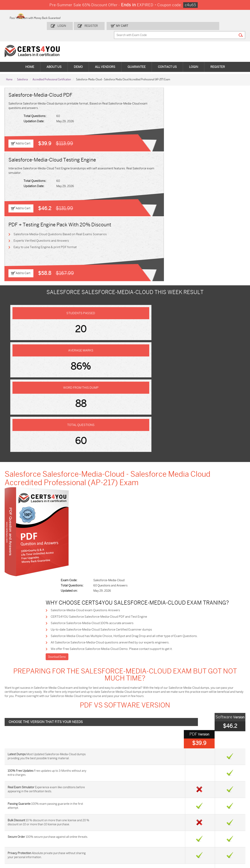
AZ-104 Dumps (21, 822)
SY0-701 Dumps (138, 822)
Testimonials (16, 756)
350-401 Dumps (216, 816)
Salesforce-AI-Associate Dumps (182, 824)
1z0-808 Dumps (99, 809)
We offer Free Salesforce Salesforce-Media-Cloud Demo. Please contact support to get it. (151, 326)
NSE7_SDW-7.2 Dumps (221, 822)
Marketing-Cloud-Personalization (182, 597)
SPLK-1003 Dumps (179, 816)
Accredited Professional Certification (52, 61)
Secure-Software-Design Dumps (183, 841)
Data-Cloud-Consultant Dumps (221, 831)
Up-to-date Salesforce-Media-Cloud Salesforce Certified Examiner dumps (141, 304)
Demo (78, 50)
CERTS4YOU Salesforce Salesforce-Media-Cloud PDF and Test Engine (138, 290)
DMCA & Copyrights (21, 770)
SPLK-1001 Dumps (140, 816)
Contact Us (167, 50)
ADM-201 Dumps (22, 809)
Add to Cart (25, 126)
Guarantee (137, 50)
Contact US (15, 750)
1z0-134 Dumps (138, 809)
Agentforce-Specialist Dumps (142, 841)
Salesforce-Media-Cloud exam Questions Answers (125, 283)
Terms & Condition (20, 763)
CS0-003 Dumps (61, 822)
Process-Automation (29, 597)
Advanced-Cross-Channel (182, 580)
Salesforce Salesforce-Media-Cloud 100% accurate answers (132, 297)
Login (105, 15)
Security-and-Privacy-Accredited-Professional (181, 614)
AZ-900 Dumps (216, 809)
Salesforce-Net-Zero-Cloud (68, 631)
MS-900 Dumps (99, 816)
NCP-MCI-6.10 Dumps (103, 839)
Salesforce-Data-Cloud (182, 631)
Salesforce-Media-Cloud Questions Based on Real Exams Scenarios (207, 96)
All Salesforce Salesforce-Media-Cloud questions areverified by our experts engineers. (149, 319)
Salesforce (22, 61)
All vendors (105, 50)
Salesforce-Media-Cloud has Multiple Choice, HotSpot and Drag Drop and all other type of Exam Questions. (161, 312)
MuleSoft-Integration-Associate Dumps (25, 841)
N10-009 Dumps (100, 822)
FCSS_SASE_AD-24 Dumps (63, 841)
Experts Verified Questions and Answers (204, 106)
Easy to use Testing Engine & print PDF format (207, 113)
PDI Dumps (174, 809)
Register (131, 15)
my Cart (160, 15)
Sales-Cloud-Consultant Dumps (65, 811)
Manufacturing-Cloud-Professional (68, 614)
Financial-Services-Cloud (68, 580)
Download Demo (99, 334)
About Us (54, 50)
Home (30, 50)
